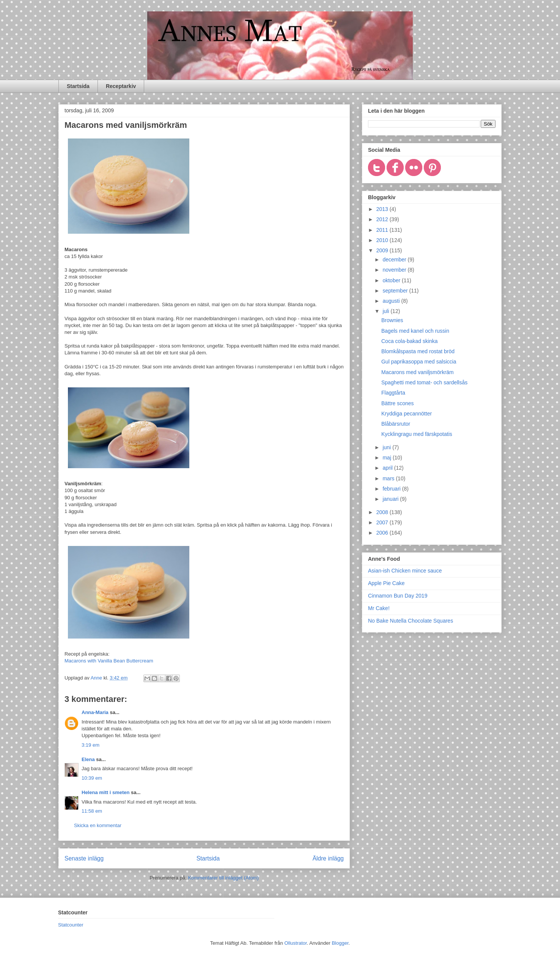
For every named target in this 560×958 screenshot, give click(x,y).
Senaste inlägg (84, 858)
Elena (88, 759)
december (395, 260)
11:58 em (92, 811)
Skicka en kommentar (98, 825)
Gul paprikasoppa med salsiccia (419, 362)
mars (389, 478)
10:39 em (92, 778)
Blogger (340, 943)
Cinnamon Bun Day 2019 (398, 596)
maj (387, 458)
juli (386, 311)
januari (391, 499)
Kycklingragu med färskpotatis (417, 434)
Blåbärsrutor (396, 424)
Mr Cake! (379, 608)
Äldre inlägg (328, 858)
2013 (383, 209)
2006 (383, 533)
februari (392, 489)
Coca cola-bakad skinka (410, 341)
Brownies (392, 320)
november (395, 270)
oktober (392, 280)
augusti (392, 301)
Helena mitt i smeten (105, 792)
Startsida (78, 86)
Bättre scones (398, 403)
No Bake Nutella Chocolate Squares (411, 621)
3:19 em (90, 745)
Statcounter (71, 925)
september (396, 291)
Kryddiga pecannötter (407, 414)
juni (387, 447)
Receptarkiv (121, 86)
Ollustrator (295, 943)
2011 (383, 230)
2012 (383, 219)
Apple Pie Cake (386, 583)
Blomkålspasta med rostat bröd (418, 351)
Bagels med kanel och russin (415, 331)
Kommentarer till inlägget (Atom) (223, 878)
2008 (383, 512)
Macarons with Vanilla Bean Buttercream (109, 661)
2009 (383, 250)
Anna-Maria (95, 712)
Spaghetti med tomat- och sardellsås (424, 382)
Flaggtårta (393, 393)
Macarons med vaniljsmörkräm (418, 372)
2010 (383, 240)
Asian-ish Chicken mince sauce (405, 571)
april (388, 468)
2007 (383, 522)
